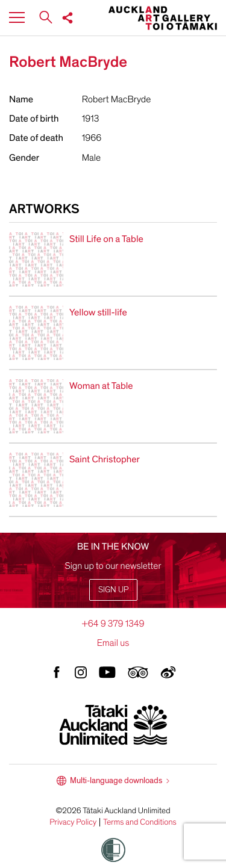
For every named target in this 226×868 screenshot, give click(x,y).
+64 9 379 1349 (113, 624)
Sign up (113, 590)
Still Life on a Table (106, 239)
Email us (113, 643)
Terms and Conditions (140, 822)
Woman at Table (101, 386)
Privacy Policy (73, 822)
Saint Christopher (105, 459)
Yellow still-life (98, 312)
